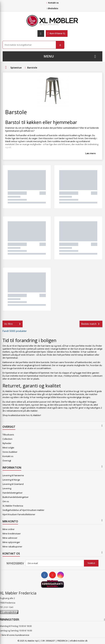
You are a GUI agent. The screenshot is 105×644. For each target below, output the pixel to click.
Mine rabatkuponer (12, 547)
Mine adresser (10, 538)
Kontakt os (53, 3)
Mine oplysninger (11, 542)
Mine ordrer (9, 529)
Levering (7, 488)
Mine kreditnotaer (12, 534)
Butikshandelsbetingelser (16, 497)
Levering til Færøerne (13, 475)
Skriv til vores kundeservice (15, 635)
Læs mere (90, 153)
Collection (7, 439)
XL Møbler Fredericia (13, 506)
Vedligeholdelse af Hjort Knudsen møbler (23, 510)
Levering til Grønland (13, 484)
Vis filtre (13, 324)
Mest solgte (8, 448)
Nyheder (7, 443)
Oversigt (7, 461)
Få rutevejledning (9, 612)
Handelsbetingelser (13, 493)
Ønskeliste (52, 8)
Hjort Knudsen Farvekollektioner (19, 514)
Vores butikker (10, 452)
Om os (6, 501)
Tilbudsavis (8, 435)
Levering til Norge (11, 480)
